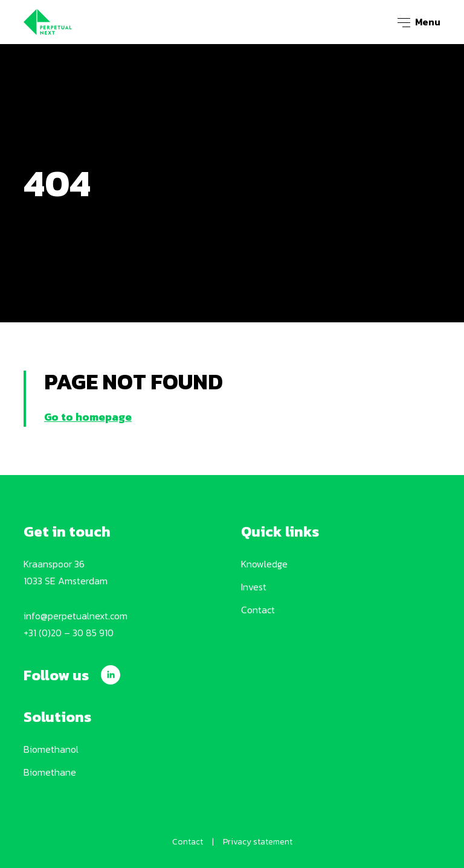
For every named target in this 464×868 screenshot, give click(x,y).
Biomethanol (51, 749)
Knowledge (264, 564)
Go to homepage (88, 417)
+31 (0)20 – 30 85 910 (69, 633)
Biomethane (50, 772)
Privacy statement (258, 842)
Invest (254, 587)
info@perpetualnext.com (76, 616)
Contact (258, 610)
